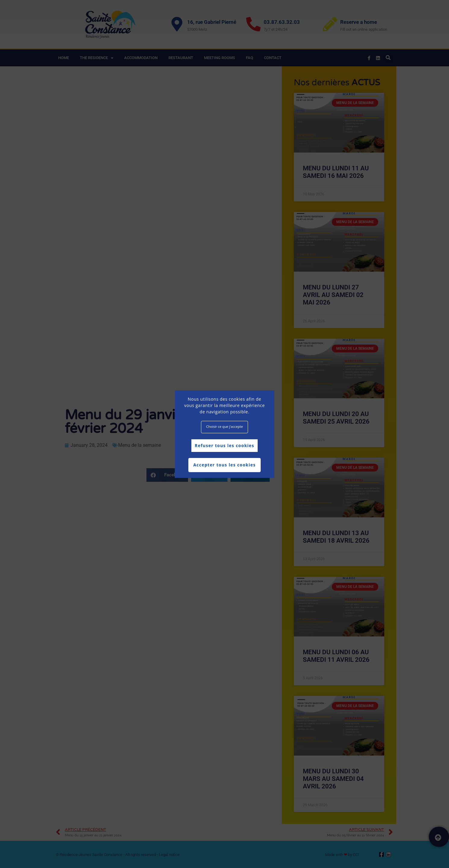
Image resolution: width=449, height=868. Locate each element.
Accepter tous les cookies (225, 465)
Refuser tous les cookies (224, 445)
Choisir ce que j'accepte (225, 426)
